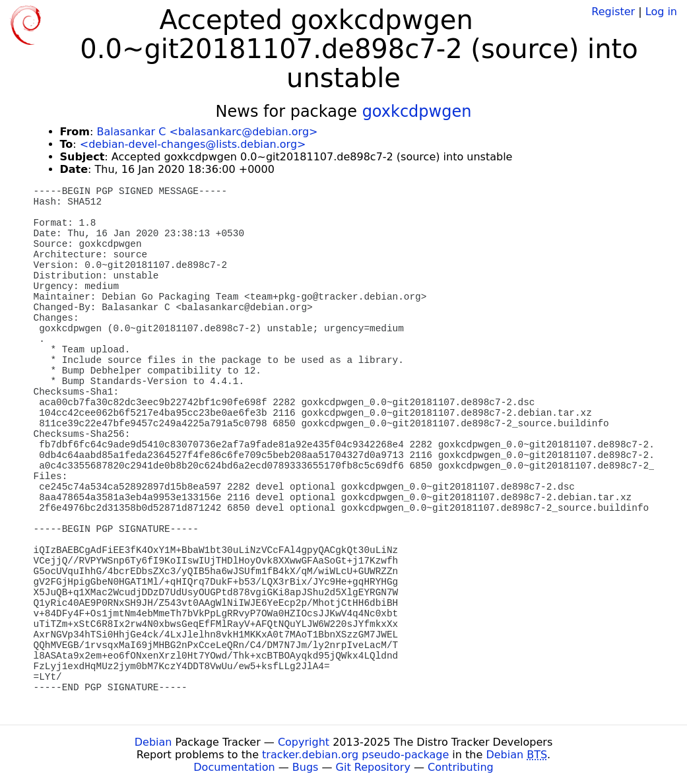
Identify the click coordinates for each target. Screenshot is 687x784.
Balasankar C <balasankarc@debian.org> (207, 132)
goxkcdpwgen (417, 112)
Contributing (461, 767)
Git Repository (373, 767)
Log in (661, 12)
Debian (153, 742)
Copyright (304, 742)
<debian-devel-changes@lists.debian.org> (193, 144)
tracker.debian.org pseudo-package (355, 755)
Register (613, 12)
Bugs (306, 767)
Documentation (234, 767)
